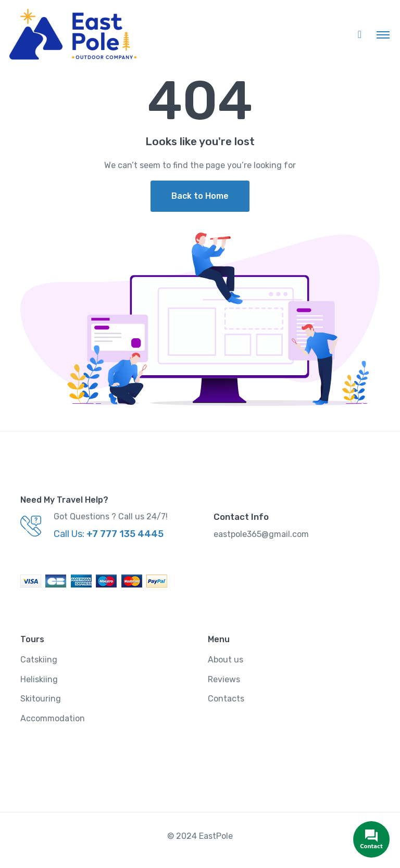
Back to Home (200, 196)
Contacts (226, 699)
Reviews (224, 679)
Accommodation (53, 718)
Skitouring (41, 699)
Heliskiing (39, 679)
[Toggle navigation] (383, 34)
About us (226, 660)
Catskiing (39, 660)
